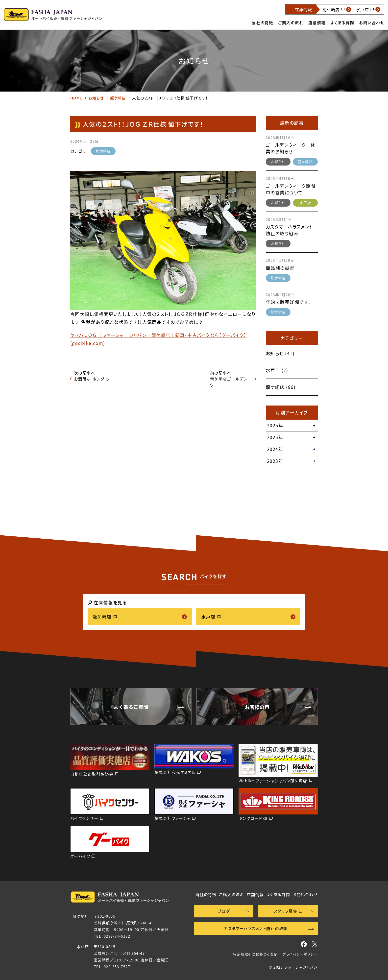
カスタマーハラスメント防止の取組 (256, 928)
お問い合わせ (372, 23)
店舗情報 (317, 23)
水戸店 (305, 203)
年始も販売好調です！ (288, 302)
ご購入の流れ (291, 23)
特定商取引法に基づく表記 (255, 954)
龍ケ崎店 (118, 98)
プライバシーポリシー (300, 954)
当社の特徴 (263, 23)
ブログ (224, 911)
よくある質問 (342, 23)
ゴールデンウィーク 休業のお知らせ (291, 148)
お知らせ (96, 98)
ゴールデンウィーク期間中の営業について (291, 189)
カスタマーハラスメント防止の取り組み (290, 230)
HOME (76, 98)
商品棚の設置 (280, 268)
